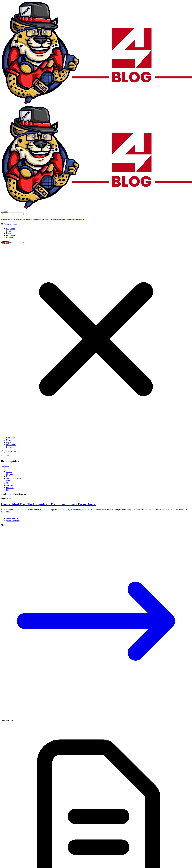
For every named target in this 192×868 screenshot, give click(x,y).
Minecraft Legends (22, 219)
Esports (9, 233)
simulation (73, 219)
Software (10, 488)
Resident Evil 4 (41, 219)
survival (59, 219)
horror (47, 219)
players (64, 219)
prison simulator (13, 521)
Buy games (11, 238)
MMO (68, 219)
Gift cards (10, 485)
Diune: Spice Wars (11, 219)
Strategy (10, 474)
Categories (5, 467)
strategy (3, 219)
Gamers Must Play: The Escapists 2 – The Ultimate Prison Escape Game (48, 504)
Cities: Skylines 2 (81, 219)
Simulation (11, 483)
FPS (8, 490)
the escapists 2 (12, 518)
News (8, 231)
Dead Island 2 (53, 219)
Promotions (11, 235)
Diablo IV (31, 219)
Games (9, 472)
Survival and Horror (14, 478)
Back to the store (9, 224)
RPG (35, 219)
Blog (3, 451)
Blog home (11, 229)
